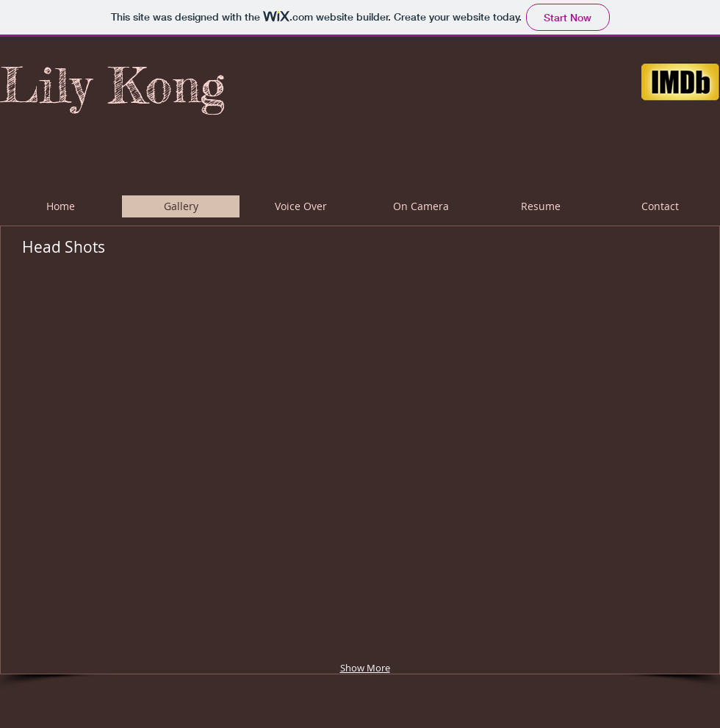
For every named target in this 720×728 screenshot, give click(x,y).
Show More (365, 668)
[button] (137, 372)
